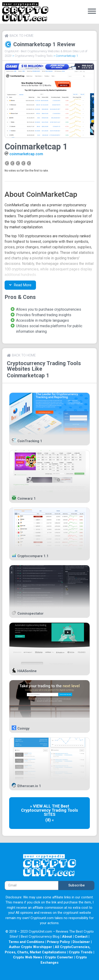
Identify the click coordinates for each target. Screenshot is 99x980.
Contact (81, 937)
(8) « (50, 820)
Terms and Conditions (26, 942)
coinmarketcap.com (26, 154)
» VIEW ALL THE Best (50, 806)
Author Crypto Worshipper (30, 947)
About (67, 937)
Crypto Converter (59, 957)
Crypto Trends (81, 952)
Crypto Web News (28, 957)
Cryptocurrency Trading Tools (34, 56)
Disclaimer (81, 942)
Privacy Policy (58, 942)
